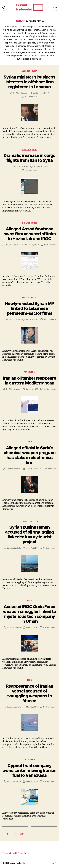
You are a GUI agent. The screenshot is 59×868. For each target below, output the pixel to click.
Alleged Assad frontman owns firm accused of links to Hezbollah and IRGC (29, 234)
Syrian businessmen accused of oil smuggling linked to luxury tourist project (29, 534)
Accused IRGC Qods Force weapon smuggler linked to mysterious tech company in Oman (29, 614)
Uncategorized (29, 223)
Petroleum (30, 372)
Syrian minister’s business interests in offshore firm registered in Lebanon (29, 82)
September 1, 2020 (41, 93)
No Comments (31, 97)
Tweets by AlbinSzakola (14, 853)
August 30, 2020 (41, 166)
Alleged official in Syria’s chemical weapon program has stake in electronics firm (30, 455)
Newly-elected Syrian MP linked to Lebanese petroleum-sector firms (29, 308)
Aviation (27, 149)
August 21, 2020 (32, 245)
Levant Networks (18, 863)
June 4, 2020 (32, 548)
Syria (34, 71)
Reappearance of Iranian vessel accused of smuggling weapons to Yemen (30, 693)
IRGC (34, 149)
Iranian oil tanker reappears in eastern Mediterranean (29, 381)
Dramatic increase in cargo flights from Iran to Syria (29, 158)
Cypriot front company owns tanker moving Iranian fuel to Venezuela (29, 770)
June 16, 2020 (32, 469)
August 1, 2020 (32, 319)
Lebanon (26, 71)
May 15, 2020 (32, 707)
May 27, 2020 (32, 627)
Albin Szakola (22, 93)
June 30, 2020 (32, 389)
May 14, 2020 (32, 781)
